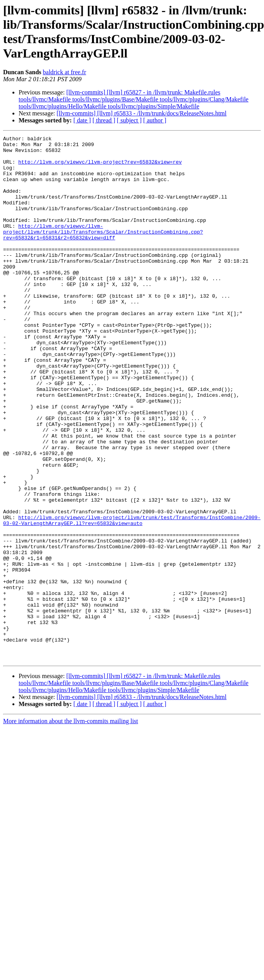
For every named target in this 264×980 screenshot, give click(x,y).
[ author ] (155, 120)
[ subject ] (129, 120)
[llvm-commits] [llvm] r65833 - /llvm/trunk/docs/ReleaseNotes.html (142, 113)
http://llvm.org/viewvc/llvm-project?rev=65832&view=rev (100, 167)
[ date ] (82, 120)
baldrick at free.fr (64, 72)
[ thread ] (104, 120)
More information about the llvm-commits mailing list (71, 826)
